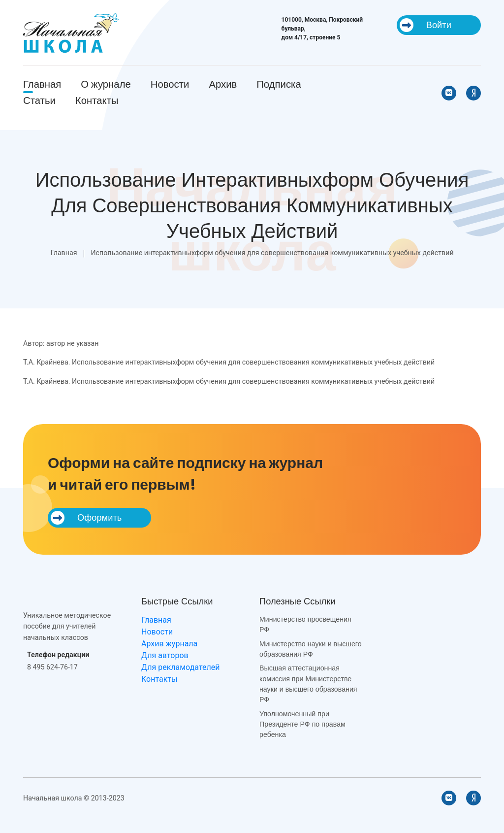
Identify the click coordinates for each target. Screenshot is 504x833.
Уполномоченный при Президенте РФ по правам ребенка (302, 724)
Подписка (279, 84)
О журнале (106, 84)
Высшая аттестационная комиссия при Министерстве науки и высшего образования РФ (308, 684)
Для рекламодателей (180, 667)
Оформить (86, 518)
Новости (170, 84)
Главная (42, 84)
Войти (425, 25)
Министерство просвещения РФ (305, 624)
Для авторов (165, 655)
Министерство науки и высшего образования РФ (311, 649)
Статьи (39, 100)
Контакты (97, 100)
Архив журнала (169, 644)
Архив (223, 84)
